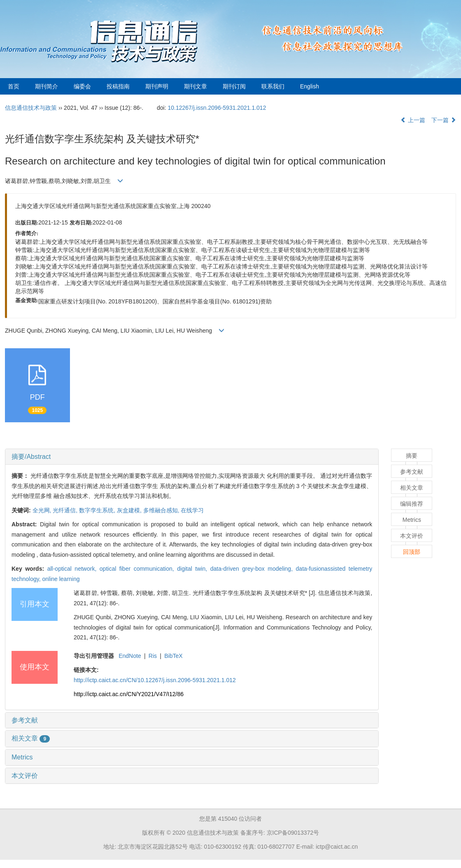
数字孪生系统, (98, 510)
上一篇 (413, 120)
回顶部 (412, 552)
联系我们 (273, 86)
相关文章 (31, 738)
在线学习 (192, 510)
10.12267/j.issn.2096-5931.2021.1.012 (217, 108)
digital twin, (193, 569)
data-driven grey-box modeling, (253, 569)
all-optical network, (73, 569)
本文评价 (25, 776)
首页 (14, 86)
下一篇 (444, 120)
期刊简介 (47, 86)
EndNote (130, 656)
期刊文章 (196, 86)
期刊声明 (157, 86)
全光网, (43, 510)
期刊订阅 (234, 86)
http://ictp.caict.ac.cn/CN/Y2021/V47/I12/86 (129, 694)
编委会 (82, 86)
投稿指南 (118, 86)
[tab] (192, 457)
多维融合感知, (162, 510)
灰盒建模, (130, 510)
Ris (153, 656)
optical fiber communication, (138, 569)
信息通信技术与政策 (31, 108)
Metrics (22, 757)
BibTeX (173, 656)
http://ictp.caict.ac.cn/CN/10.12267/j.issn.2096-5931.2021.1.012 (155, 680)
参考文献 (25, 720)
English (310, 86)
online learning (61, 579)
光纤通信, (66, 510)
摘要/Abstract (31, 457)
